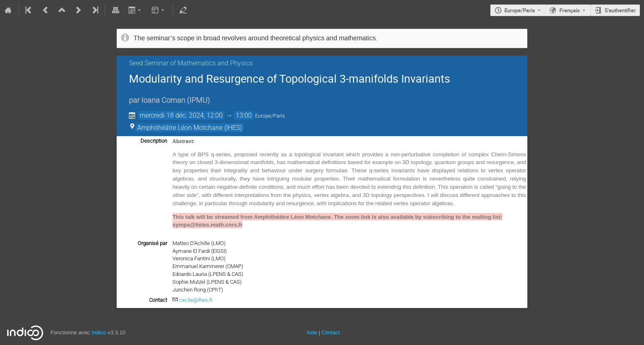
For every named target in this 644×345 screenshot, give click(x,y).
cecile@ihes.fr (196, 300)
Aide (312, 332)
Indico (99, 332)
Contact (331, 332)
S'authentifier (620, 10)
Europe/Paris (520, 10)
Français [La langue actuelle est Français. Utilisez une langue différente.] (570, 10)
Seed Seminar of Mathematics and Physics (191, 63)
